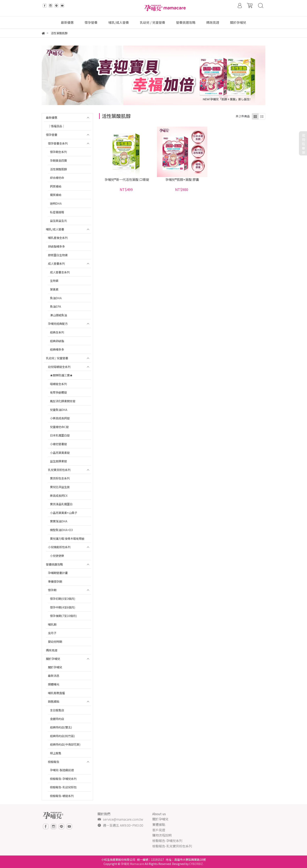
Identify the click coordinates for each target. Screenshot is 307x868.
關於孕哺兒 (53, 659)
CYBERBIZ (196, 864)
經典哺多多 (57, 349)
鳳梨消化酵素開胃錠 (63, 401)
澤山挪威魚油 (58, 315)
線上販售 (56, 753)
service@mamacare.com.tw (123, 819)
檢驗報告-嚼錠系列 (62, 796)
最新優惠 (52, 117)
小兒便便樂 (57, 556)
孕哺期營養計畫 (58, 573)
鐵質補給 (56, 195)
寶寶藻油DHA (59, 521)
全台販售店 (57, 710)
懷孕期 (52, 590)
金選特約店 (57, 719)
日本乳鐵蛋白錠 (60, 435)
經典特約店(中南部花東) (65, 744)
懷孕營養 (52, 135)
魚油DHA (56, 298)
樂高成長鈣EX (59, 495)
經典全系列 (57, 332)
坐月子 (52, 633)
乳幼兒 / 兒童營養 (57, 358)
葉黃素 (54, 289)
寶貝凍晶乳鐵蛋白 (61, 504)
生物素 (54, 281)
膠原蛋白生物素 (58, 255)
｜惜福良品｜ (56, 126)
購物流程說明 (162, 835)
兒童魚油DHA (59, 410)
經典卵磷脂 (57, 341)
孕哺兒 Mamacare (132, 864)
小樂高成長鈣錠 (60, 418)
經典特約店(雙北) (61, 727)
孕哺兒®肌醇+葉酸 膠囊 (182, 179)
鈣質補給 (56, 186)
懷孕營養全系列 (58, 143)
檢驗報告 (54, 762)
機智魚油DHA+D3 (61, 530)
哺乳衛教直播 (56, 693)
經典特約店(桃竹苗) (62, 736)
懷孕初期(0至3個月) (63, 599)
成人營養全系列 (60, 272)
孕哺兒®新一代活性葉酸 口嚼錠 (127, 179)
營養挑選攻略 (54, 564)
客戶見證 (159, 830)
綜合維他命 (57, 178)
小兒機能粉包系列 (59, 547)
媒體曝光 (54, 684)
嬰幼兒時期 (55, 641)
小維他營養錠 (58, 444)
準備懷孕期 (55, 581)
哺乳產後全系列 (58, 238)
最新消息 (54, 676)
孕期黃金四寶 (58, 160)
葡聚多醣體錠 (58, 392)
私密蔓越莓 (57, 212)
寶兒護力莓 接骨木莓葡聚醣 (67, 538)
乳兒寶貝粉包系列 (59, 470)
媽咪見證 (52, 650)
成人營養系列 (56, 263)
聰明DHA (56, 203)
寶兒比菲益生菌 (60, 487)
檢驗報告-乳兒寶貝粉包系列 (172, 846)
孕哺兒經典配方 (58, 324)
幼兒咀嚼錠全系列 (59, 367)
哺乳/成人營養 (55, 229)
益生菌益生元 (58, 220)
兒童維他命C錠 (59, 427)
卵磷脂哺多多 (56, 246)
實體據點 (159, 824)
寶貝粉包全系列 (60, 478)
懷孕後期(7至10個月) (63, 616)
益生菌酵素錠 (58, 461)
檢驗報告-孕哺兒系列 (63, 779)
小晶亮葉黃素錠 (60, 453)
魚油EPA (55, 306)
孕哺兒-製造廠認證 (62, 770)
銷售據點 (54, 701)
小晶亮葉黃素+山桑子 (64, 513)
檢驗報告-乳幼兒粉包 (63, 787)
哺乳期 (52, 624)
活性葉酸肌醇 (58, 169)
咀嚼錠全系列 (58, 384)
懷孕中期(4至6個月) (63, 607)
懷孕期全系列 (58, 152)
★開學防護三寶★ (61, 375)
